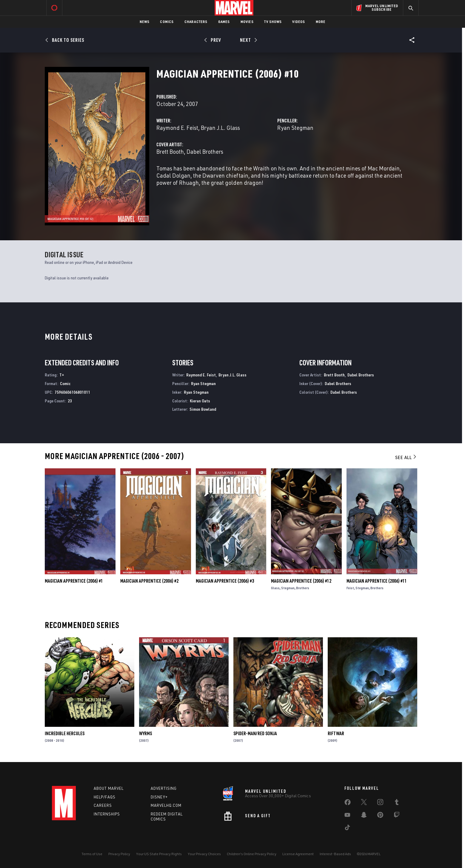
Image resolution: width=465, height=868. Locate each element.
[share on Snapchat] (364, 816)
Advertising (164, 788)
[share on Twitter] (364, 803)
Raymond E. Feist (177, 128)
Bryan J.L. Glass (220, 128)
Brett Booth (170, 151)
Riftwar (336, 733)
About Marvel (109, 788)
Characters (196, 22)
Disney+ (159, 797)
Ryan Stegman (295, 128)
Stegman (288, 588)
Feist (350, 588)
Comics (167, 22)
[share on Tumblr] (397, 803)
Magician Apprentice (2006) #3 (225, 581)
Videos (298, 22)
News (145, 22)
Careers (103, 805)
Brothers (303, 588)
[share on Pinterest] (380, 816)
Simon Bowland (203, 409)
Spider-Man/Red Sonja (255, 733)
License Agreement (298, 854)
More (321, 22)
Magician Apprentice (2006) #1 (74, 581)
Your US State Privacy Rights (159, 854)
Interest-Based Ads (335, 854)
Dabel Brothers (205, 151)
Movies (247, 22)
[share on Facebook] (348, 804)
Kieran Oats (200, 401)
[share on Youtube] (347, 816)
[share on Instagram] (380, 803)
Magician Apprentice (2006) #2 (149, 581)
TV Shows (273, 22)
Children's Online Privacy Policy (252, 854)
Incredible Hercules (65, 733)
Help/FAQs (105, 797)
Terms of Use (92, 854)
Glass (275, 588)
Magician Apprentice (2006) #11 (377, 581)
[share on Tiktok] (347, 829)
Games (224, 22)
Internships (107, 814)
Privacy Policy (119, 854)
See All (406, 457)
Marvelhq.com (166, 805)
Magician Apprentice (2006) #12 (301, 581)
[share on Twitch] (397, 816)
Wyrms (145, 733)
